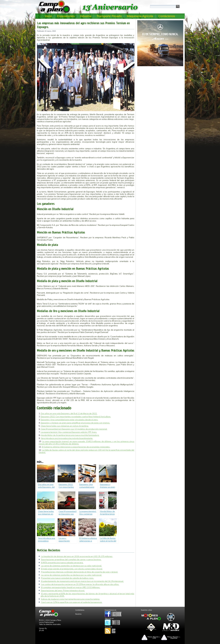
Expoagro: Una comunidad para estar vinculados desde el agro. (69, 420)
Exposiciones (66, 16)
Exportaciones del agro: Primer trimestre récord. (63, 591)
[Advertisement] (160, 88)
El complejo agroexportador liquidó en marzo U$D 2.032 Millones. (71, 587)
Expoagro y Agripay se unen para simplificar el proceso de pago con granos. (75, 423)
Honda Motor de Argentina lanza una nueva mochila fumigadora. (70, 435)
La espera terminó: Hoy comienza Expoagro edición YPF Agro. (69, 432)
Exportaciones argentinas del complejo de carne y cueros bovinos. (71, 559)
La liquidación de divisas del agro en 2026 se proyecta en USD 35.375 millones (77, 556)
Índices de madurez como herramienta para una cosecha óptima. (70, 599)
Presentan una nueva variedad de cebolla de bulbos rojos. (67, 578)
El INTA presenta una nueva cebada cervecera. (62, 563)
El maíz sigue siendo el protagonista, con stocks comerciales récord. (72, 569)
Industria (86, 16)
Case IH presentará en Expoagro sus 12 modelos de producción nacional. (74, 429)
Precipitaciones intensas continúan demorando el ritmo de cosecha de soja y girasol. (79, 572)
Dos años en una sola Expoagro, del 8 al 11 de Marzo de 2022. (69, 413)
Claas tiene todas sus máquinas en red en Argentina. (65, 426)
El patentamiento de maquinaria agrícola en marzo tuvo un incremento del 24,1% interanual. (82, 581)
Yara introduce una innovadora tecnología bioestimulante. (67, 438)
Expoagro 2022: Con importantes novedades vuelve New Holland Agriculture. (76, 417)
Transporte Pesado (109, 16)
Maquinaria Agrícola (140, 16)
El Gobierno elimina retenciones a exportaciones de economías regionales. (76, 447)
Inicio (49, 16)
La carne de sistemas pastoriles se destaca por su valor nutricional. (71, 566)
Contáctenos (167, 16)
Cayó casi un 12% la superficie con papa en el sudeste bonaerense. (72, 602)
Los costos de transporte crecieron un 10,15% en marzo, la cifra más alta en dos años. (80, 584)
